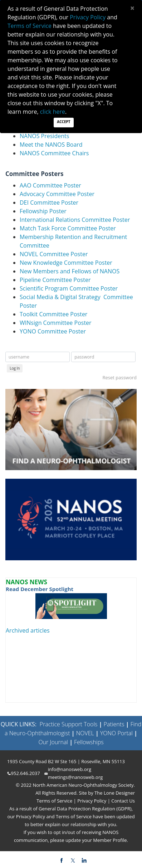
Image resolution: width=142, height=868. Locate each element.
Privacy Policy (91, 801)
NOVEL (85, 733)
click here (53, 112)
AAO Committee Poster (50, 185)
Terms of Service (55, 801)
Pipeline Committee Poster (55, 280)
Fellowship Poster (43, 211)
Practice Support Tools (69, 724)
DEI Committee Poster (49, 203)
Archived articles (28, 630)
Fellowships (89, 742)
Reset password (119, 377)
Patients (114, 724)
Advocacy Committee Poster (57, 194)
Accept (63, 122)
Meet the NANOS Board (51, 145)
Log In (15, 368)
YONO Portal (116, 733)
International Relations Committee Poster (75, 220)
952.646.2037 (26, 773)
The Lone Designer (115, 793)
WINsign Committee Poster (56, 323)
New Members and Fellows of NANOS (70, 271)
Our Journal (53, 742)
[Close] (132, 8)
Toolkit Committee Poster (53, 314)
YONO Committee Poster (53, 331)
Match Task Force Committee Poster (68, 228)
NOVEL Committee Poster (54, 254)
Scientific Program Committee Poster (69, 288)
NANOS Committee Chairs (54, 153)
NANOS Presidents (44, 136)
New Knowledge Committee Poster (66, 263)
